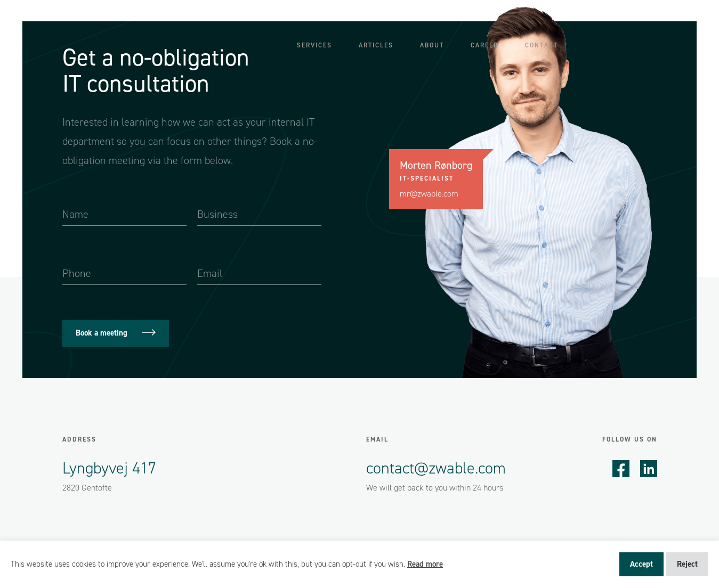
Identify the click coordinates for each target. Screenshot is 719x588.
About (432, 45)
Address (79, 439)
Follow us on (630, 439)
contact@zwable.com (436, 468)
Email (377, 439)
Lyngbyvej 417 (109, 468)
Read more (425, 564)
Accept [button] (641, 564)
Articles (376, 45)
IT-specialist (426, 178)
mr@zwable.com (429, 194)
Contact (542, 45)
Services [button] (314, 45)
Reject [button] (687, 564)
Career (484, 45)
